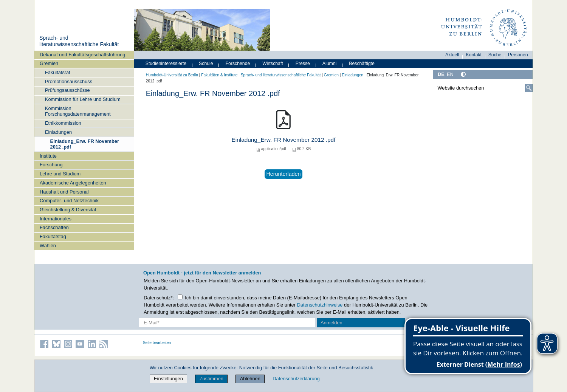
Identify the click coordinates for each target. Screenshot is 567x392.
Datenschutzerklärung (296, 379)
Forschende (238, 64)
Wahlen (48, 246)
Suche (495, 55)
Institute (48, 156)
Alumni (330, 64)
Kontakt (474, 55)
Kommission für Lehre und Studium (83, 99)
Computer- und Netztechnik (69, 201)
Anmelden (332, 323)
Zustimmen (211, 379)
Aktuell (452, 55)
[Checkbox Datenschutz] (180, 297)
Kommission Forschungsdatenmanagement (78, 111)
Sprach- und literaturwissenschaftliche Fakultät (79, 41)
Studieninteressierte (166, 64)
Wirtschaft (273, 64)
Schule (206, 64)
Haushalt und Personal (64, 192)
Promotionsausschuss (69, 81)
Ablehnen (250, 379)
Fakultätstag (53, 236)
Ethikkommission (63, 123)
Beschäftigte (362, 64)
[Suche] (529, 88)
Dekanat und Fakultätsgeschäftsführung (82, 55)
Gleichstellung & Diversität (68, 210)
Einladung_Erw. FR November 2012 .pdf (85, 144)
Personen (518, 55)
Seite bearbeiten (157, 343)
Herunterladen (283, 174)
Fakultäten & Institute (219, 75)
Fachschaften (54, 227)
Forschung (51, 165)
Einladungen (58, 132)
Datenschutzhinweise (320, 305)
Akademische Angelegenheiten (73, 183)
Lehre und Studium (60, 174)
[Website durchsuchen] (483, 88)
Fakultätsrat (58, 72)
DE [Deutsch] (441, 74)
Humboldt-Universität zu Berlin (172, 75)
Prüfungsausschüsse (67, 90)
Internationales (56, 219)
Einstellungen (168, 379)
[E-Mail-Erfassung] (227, 323)
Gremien (49, 63)
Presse (303, 64)
